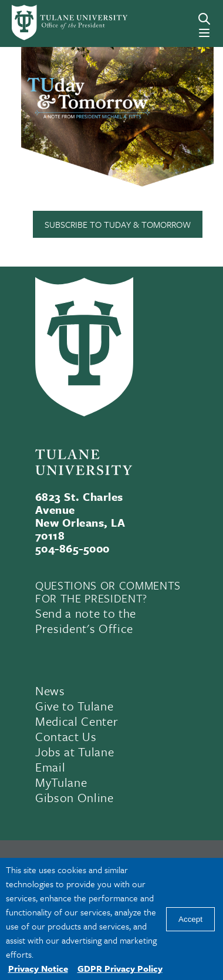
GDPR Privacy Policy (120, 968)
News (50, 691)
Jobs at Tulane (75, 752)
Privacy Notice (38, 968)
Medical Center (77, 721)
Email (50, 767)
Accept (190, 919)
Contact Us (66, 736)
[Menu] (204, 33)
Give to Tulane (74, 706)
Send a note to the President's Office (86, 621)
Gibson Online (75, 797)
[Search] (204, 19)
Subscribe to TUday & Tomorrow (118, 224)
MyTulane (61, 782)
